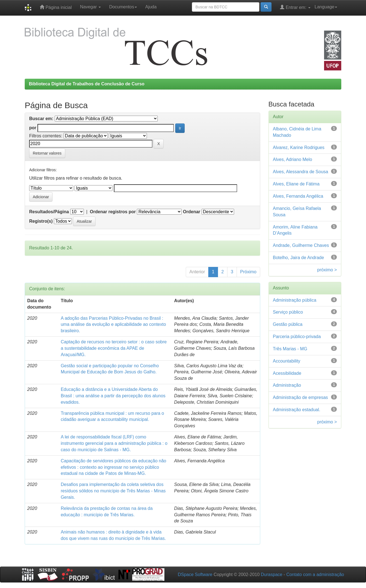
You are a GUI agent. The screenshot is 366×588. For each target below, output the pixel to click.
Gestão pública (288, 324)
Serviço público (288, 312)
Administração (287, 385)
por (33, 128)
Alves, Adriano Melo (293, 159)
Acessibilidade (287, 373)
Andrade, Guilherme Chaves (301, 245)
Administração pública (295, 300)
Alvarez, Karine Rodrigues (299, 147)
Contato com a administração (315, 575)
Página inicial (56, 7)
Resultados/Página (49, 212)
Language (326, 7)
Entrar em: (295, 7)
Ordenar (192, 212)
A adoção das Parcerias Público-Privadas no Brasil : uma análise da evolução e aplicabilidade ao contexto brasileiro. (113, 325)
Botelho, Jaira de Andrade (299, 258)
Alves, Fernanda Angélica (298, 196)
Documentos (123, 7)
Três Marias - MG (290, 349)
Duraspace (271, 575)
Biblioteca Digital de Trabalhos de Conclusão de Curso (87, 84)
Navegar (90, 7)
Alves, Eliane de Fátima (296, 184)
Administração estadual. (297, 410)
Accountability (287, 361)
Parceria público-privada (297, 337)
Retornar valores (47, 153)
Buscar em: (41, 119)
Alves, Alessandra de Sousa (301, 172)
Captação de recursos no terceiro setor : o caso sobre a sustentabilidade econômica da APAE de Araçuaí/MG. (114, 348)
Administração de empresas (300, 397)
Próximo (248, 272)
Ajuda (151, 7)
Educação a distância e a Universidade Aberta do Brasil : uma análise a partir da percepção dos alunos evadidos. (113, 396)
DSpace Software (195, 575)
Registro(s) (41, 221)
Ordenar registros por (113, 212)
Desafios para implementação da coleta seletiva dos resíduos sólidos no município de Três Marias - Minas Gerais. (113, 491)
